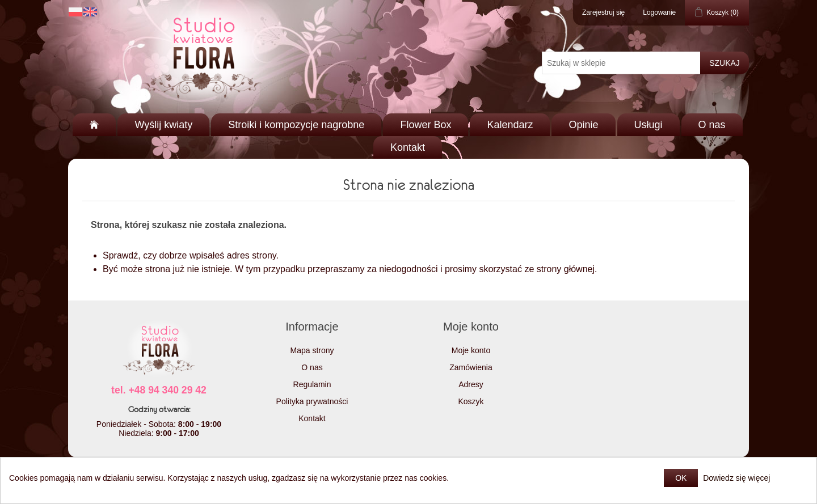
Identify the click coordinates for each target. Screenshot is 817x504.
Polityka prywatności (312, 401)
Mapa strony (312, 350)
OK (681, 478)
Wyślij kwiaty (163, 125)
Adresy (471, 384)
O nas (712, 125)
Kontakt (408, 147)
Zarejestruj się (603, 12)
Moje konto (471, 350)
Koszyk (471, 401)
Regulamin (312, 384)
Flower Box (426, 125)
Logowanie (659, 12)
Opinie (583, 125)
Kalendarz (510, 125)
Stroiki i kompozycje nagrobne (296, 125)
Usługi (648, 125)
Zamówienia (471, 367)
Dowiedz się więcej (736, 478)
